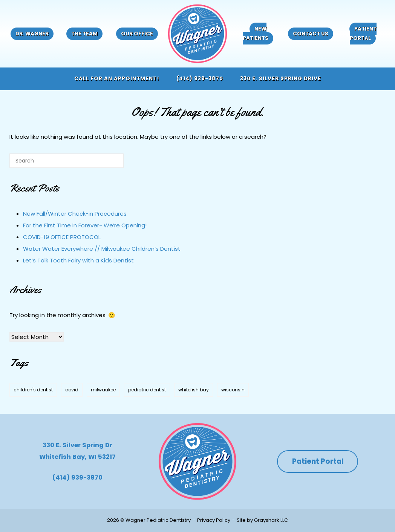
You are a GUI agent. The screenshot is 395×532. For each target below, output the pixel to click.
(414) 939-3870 (200, 79)
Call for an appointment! (117, 79)
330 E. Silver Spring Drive (281, 79)
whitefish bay (194, 390)
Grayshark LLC (271, 520)
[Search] (107, 163)
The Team (84, 34)
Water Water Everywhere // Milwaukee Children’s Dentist (102, 249)
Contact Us (311, 34)
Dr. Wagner (32, 34)
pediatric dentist (147, 390)
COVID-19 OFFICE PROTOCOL (62, 237)
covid (72, 390)
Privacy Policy (214, 520)
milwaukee (103, 390)
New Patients (256, 34)
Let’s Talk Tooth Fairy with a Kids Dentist (78, 260)
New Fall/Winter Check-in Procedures (75, 214)
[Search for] (67, 161)
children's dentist (33, 390)
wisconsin (233, 390)
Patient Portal (363, 34)
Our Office (137, 34)
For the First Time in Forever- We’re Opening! (85, 225)
